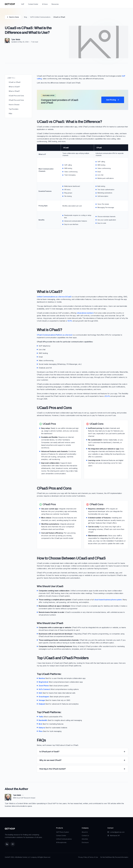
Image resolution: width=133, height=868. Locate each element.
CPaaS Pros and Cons (16, 100)
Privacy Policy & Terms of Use (88, 857)
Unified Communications (64, 839)
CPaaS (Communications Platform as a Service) (55, 335)
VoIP (23, 4)
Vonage (42, 700)
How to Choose (14, 105)
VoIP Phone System (62, 832)
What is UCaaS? (14, 87)
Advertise (85, 839)
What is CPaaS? (14, 91)
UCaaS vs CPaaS (15, 82)
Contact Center (33, 4)
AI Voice (45, 4)
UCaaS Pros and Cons (16, 96)
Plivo (41, 731)
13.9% (70, 321)
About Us (85, 832)
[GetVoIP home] (10, 4)
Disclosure (85, 842)
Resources (55, 4)
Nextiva (42, 678)
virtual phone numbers (85, 313)
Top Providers (14, 109)
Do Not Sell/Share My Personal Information (114, 857)
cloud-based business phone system (108, 600)
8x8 (40, 693)
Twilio (41, 717)
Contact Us (85, 836)
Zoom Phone (44, 686)
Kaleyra (42, 728)
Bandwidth (43, 720)
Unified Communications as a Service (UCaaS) (54, 297)
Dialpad (42, 704)
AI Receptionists (61, 842)
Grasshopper (44, 697)
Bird (40, 724)
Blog (26, 17)
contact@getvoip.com (117, 832)
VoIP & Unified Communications (40, 17)
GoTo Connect (44, 689)
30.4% (107, 396)
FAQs (10, 114)
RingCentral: (44, 682)
